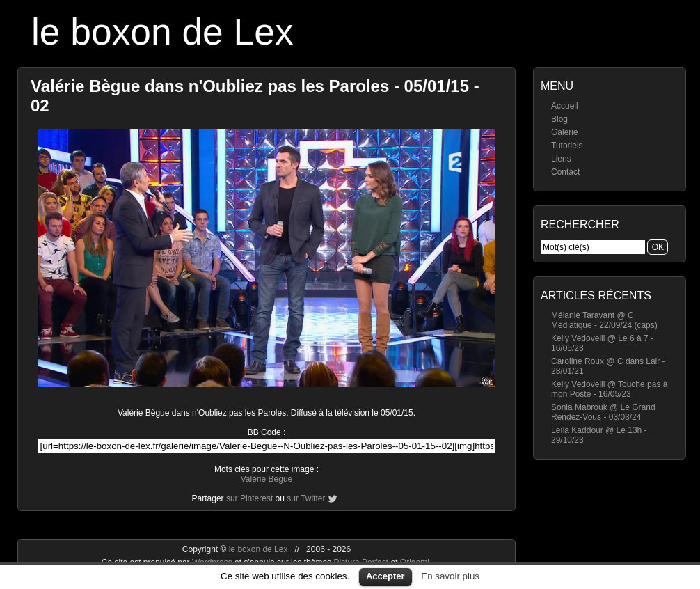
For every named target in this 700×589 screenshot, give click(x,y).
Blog (559, 119)
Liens (561, 159)
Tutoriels (567, 146)
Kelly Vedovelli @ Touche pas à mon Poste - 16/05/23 (609, 389)
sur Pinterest (249, 498)
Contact (565, 172)
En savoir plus (450, 576)
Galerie (565, 132)
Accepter (385, 576)
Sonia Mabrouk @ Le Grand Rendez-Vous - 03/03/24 (603, 412)
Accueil (565, 106)
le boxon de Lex (162, 32)
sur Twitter (306, 498)
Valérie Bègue (267, 479)
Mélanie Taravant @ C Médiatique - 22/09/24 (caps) (604, 320)
